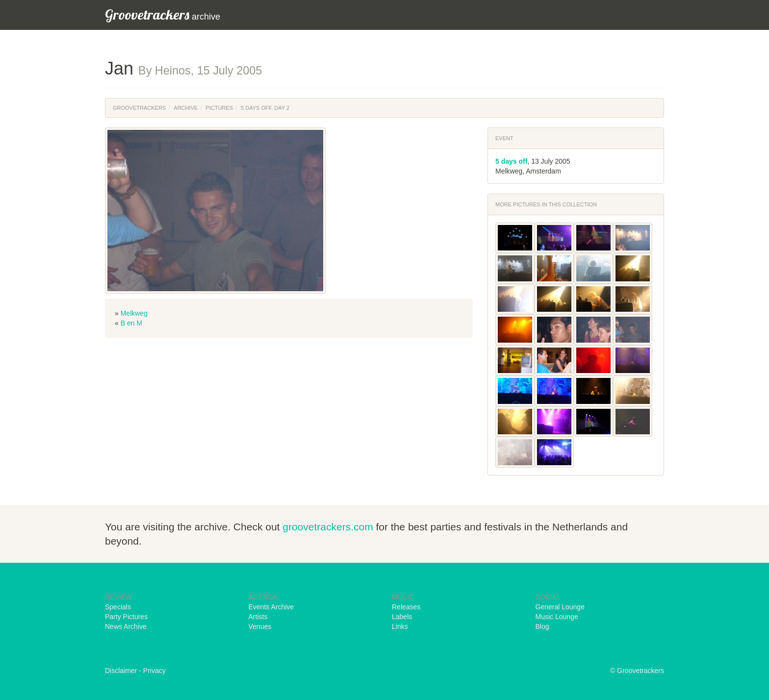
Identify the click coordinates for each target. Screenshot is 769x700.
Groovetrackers (139, 108)
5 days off (511, 161)
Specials (118, 607)
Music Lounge (557, 617)
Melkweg (134, 313)
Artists (258, 617)
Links (400, 626)
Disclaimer (121, 671)
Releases (406, 607)
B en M (131, 323)
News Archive (126, 626)
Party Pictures (126, 617)
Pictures (219, 108)
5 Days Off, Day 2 (265, 108)
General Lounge (560, 607)
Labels (402, 617)
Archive (186, 108)
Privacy (154, 671)
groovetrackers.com (328, 527)
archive (163, 14)
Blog (542, 626)
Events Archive (271, 607)
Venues (260, 626)
